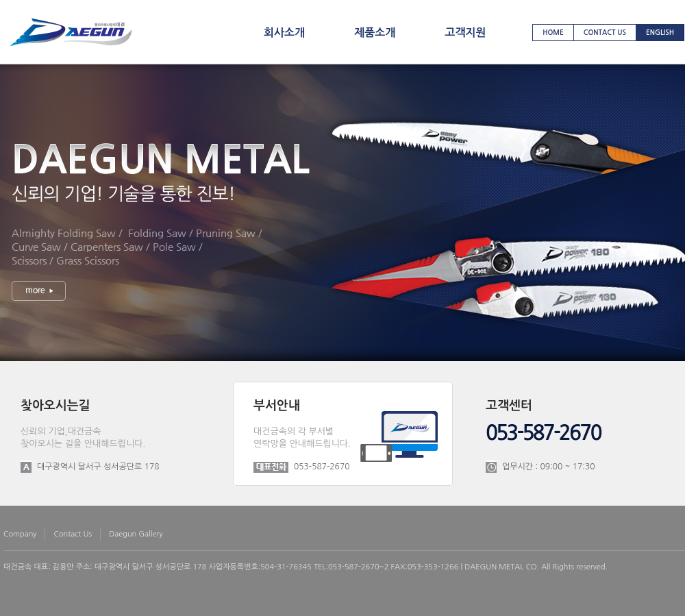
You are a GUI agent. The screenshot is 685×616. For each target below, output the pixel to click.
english (660, 33)
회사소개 (284, 33)
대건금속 (17, 567)
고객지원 (465, 33)
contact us (605, 33)
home (553, 33)
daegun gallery (136, 534)
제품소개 (375, 33)
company (20, 534)
